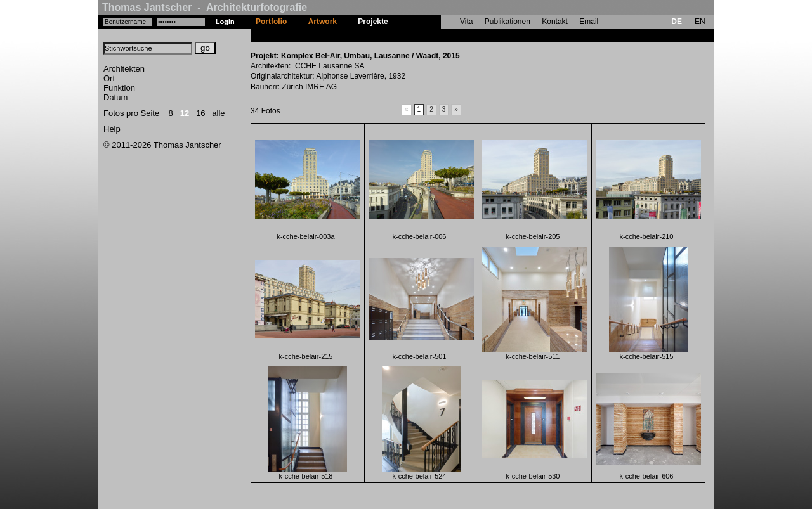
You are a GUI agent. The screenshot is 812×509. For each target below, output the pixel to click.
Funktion (119, 88)
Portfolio (271, 22)
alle (218, 113)
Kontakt (555, 22)
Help (112, 129)
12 (185, 113)
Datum (115, 97)
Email (589, 22)
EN (700, 22)
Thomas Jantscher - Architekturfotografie (205, 7)
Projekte (373, 22)
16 (200, 113)
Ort (109, 78)
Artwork (323, 22)
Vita (466, 22)
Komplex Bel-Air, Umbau (443, 35)
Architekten (124, 69)
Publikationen (507, 22)
